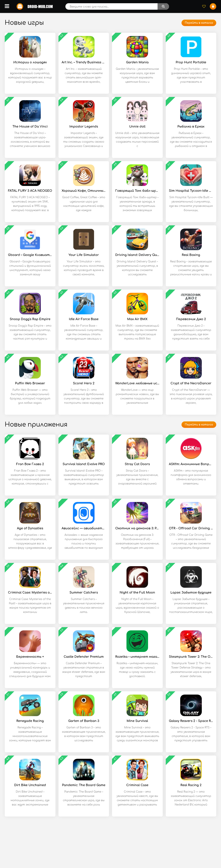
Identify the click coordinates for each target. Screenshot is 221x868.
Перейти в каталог (199, 23)
